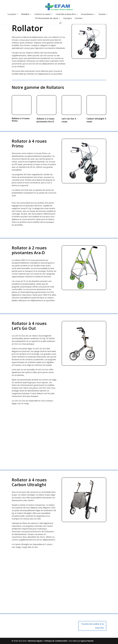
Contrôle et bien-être (66, 14)
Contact (79, 18)
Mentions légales (36, 641)
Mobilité (25, 14)
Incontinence (87, 14)
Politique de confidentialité (56, 641)
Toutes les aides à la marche (92, 626)
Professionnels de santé (47, 18)
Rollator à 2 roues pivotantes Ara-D (46, 120)
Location (12, 14)
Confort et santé (42, 14)
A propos (68, 18)
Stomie (102, 14)
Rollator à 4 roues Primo (21, 120)
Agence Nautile (87, 641)
